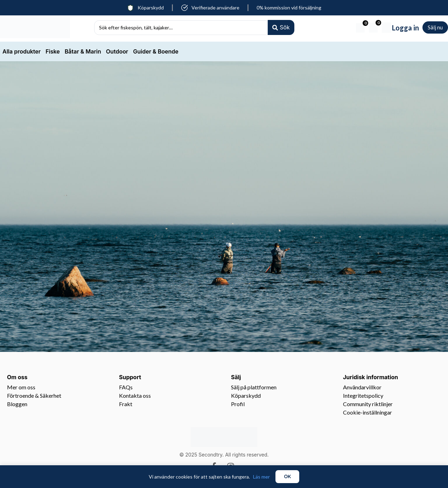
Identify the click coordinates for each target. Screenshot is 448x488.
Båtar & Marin (83, 51)
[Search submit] (281, 27)
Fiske (53, 51)
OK (287, 476)
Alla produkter (22, 51)
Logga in (405, 28)
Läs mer (261, 477)
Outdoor (117, 51)
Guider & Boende (156, 51)
